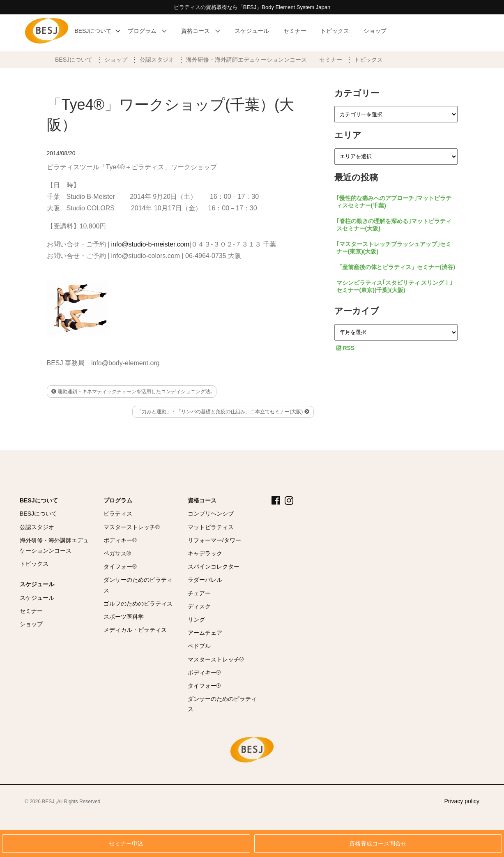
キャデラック (205, 553)
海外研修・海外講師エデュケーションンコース (246, 60)
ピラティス (118, 514)
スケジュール (37, 584)
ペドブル (199, 646)
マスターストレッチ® (131, 527)
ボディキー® (120, 540)
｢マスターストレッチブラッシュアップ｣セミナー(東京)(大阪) (394, 248)
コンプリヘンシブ (211, 514)
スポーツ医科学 (124, 617)
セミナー (331, 60)
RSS (346, 348)
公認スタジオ (157, 60)
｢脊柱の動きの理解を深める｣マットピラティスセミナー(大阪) (394, 225)
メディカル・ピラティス (135, 630)
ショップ (116, 60)
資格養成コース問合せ (378, 844)
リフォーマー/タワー (214, 540)
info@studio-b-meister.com (151, 244)
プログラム (118, 500)
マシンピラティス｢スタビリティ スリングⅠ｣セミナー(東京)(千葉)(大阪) (395, 286)
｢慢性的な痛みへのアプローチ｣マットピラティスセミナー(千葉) (394, 202)
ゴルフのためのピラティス (138, 604)
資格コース (202, 500)
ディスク (199, 606)
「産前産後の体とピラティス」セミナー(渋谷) (396, 267)
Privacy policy (462, 801)
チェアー (199, 593)
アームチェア (205, 633)
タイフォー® (120, 567)
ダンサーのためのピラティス (138, 585)
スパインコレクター (214, 567)
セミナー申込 (126, 844)
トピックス (368, 60)
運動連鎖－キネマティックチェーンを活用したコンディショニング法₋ (132, 392)
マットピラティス (211, 527)
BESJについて (74, 60)
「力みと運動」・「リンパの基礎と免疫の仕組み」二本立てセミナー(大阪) (223, 412)
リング (196, 620)
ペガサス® (117, 553)
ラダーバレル (205, 580)
